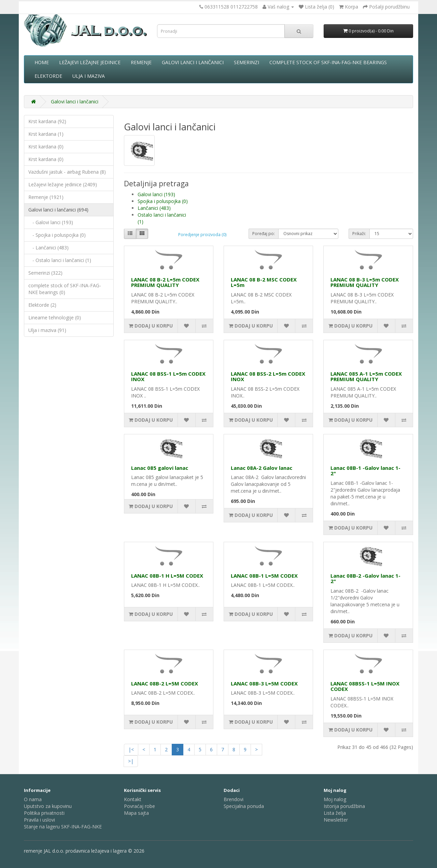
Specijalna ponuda (244, 806)
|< (131, 749)
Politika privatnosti (44, 813)
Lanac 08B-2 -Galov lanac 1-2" (365, 578)
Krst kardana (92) (47, 121)
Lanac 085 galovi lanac (160, 468)
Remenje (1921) (46, 197)
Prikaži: (359, 234)
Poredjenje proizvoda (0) (202, 235)
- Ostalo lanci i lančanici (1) (60, 260)
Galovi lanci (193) (156, 194)
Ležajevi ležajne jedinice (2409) (63, 184)
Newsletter (336, 820)
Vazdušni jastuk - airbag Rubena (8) (67, 172)
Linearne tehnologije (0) (55, 317)
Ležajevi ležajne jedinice (90, 62)
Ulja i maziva (89, 76)
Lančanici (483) (154, 208)
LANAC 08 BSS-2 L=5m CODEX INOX (268, 377)
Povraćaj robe (139, 806)
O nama (33, 799)
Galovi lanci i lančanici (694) (58, 210)
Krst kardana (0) (46, 147)
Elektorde (48, 76)
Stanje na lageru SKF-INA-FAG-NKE (63, 827)
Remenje (141, 62)
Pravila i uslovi (39, 820)
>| (131, 761)
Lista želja (335, 813)
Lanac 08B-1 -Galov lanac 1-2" (365, 471)
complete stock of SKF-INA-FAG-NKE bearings (328, 62)
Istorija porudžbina (344, 806)
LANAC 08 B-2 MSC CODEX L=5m (264, 282)
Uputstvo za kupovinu (48, 806)
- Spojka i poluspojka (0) (57, 235)
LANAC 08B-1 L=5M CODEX (264, 576)
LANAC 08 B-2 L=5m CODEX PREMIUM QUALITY (165, 282)
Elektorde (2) (42, 305)
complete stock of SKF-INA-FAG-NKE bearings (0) (65, 289)
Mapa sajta (136, 813)
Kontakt (133, 799)
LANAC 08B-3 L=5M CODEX (264, 683)
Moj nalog (335, 799)
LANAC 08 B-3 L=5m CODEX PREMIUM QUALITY (365, 282)
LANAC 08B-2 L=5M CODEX (165, 683)
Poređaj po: (264, 234)
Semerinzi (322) (45, 273)
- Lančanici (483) (48, 248)
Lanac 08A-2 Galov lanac (262, 468)
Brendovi (234, 799)
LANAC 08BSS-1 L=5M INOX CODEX (365, 686)
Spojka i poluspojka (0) (163, 201)
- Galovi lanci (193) (51, 222)
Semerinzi (246, 62)
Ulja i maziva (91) (47, 330)
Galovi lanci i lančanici (193, 62)
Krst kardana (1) (46, 134)
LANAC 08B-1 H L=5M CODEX (167, 576)
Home (42, 62)
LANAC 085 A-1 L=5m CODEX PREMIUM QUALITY (366, 377)
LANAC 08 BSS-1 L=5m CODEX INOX (168, 377)
